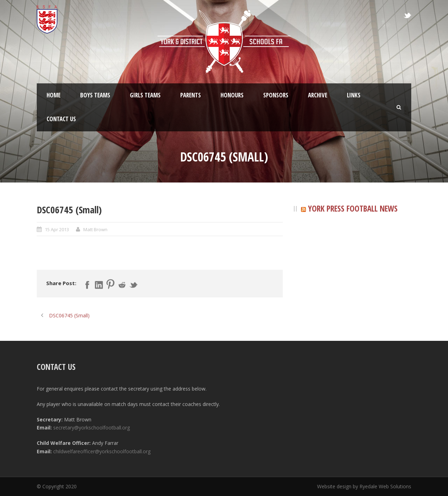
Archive (318, 95)
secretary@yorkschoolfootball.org (92, 428)
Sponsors (276, 95)
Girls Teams (145, 95)
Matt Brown (95, 229)
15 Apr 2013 (57, 229)
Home (54, 95)
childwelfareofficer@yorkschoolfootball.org (102, 451)
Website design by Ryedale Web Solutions (364, 486)
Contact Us (61, 119)
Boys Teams (95, 95)
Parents (191, 95)
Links (354, 95)
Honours (232, 95)
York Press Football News (353, 208)
